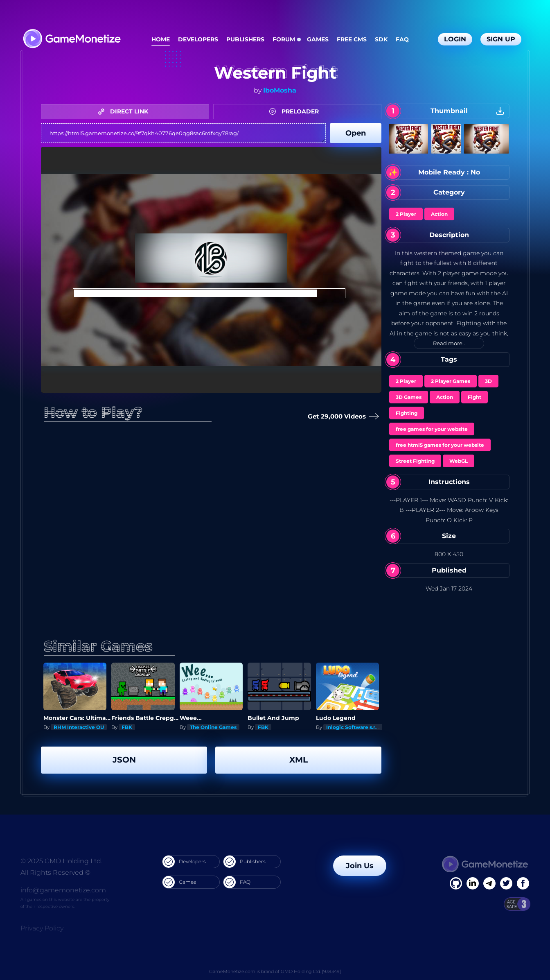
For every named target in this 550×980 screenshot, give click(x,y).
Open (356, 133)
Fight (474, 397)
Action (439, 214)
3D (488, 381)
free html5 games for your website (440, 445)
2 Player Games (451, 381)
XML (299, 760)
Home (161, 39)
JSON (124, 760)
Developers (198, 39)
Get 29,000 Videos (342, 417)
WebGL (459, 461)
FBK (127, 727)
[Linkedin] (489, 883)
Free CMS (352, 39)
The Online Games (213, 727)
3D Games (409, 397)
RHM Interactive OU (79, 727)
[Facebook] (456, 883)
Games (318, 39)
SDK (381, 39)
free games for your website (432, 429)
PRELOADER (296, 111)
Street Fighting (415, 461)
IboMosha (280, 90)
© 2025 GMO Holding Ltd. (61, 861)
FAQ (402, 39)
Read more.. (449, 343)
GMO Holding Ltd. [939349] (311, 971)
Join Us (360, 866)
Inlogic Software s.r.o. (354, 727)
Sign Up (501, 39)
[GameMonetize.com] (71, 40)
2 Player (406, 214)
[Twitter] (506, 883)
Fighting (407, 413)
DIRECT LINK (125, 111)
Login (455, 39)
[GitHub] (523, 883)
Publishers (245, 39)
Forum (284, 39)
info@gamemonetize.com (63, 890)
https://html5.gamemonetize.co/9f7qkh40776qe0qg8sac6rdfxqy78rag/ (183, 133)
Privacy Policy (42, 928)
